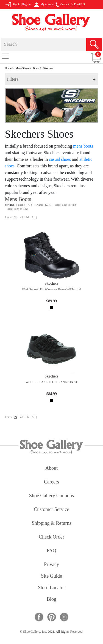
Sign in (13, 5)
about (51, 468)
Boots (36, 68)
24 (16, 217)
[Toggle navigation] (5, 56)
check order (51, 537)
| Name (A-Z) (25, 205)
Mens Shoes (22, 68)
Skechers (48, 68)
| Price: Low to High (65, 205)
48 (22, 217)
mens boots (83, 146)
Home (8, 68)
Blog (51, 600)
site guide (51, 576)
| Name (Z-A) (43, 205)
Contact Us (64, 5)
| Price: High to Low (16, 209)
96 (27, 217)
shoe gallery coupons (51, 496)
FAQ (51, 551)
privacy (51, 565)
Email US (80, 4)
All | (34, 217)
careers (51, 482)
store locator (51, 588)
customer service (51, 510)
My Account (44, 5)
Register (27, 4)
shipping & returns (51, 524)
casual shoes (60, 159)
